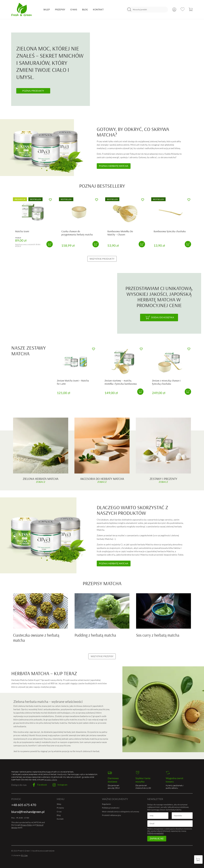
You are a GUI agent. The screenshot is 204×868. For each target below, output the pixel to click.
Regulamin (106, 804)
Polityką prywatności (155, 833)
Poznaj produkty (33, 91)
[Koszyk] (198, 859)
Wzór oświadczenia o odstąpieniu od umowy (121, 812)
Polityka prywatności (111, 808)
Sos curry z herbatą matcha (158, 635)
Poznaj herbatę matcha (114, 166)
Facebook (40, 785)
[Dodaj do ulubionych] (50, 200)
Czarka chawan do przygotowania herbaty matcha (77, 233)
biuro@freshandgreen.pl (28, 812)
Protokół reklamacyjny (111, 815)
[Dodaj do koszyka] (159, 317)
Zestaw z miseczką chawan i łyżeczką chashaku (166, 382)
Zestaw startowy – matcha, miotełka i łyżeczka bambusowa (121, 382)
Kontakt (98, 9)
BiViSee (24, 855)
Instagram (60, 785)
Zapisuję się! (157, 838)
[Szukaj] (129, 10)
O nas (74, 9)
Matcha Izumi (22, 231)
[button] (50, 244)
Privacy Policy (27, 825)
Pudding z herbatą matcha (95, 635)
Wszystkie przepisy (102, 656)
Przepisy (60, 9)
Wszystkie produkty (102, 259)
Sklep (47, 9)
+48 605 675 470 (24, 805)
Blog (85, 9)
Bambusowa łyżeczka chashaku (170, 231)
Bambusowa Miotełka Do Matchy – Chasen (120, 233)
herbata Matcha (51, 780)
